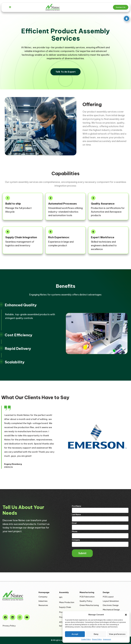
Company (76, 548)
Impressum (107, 639)
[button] (126, 615)
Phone (75, 540)
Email (74, 532)
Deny (96, 634)
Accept (75, 634)
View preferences (117, 634)
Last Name (76, 523)
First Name (77, 515)
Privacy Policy (97, 639)
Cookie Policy (86, 639)
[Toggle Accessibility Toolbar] (127, 14)
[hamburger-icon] (10, 7)
